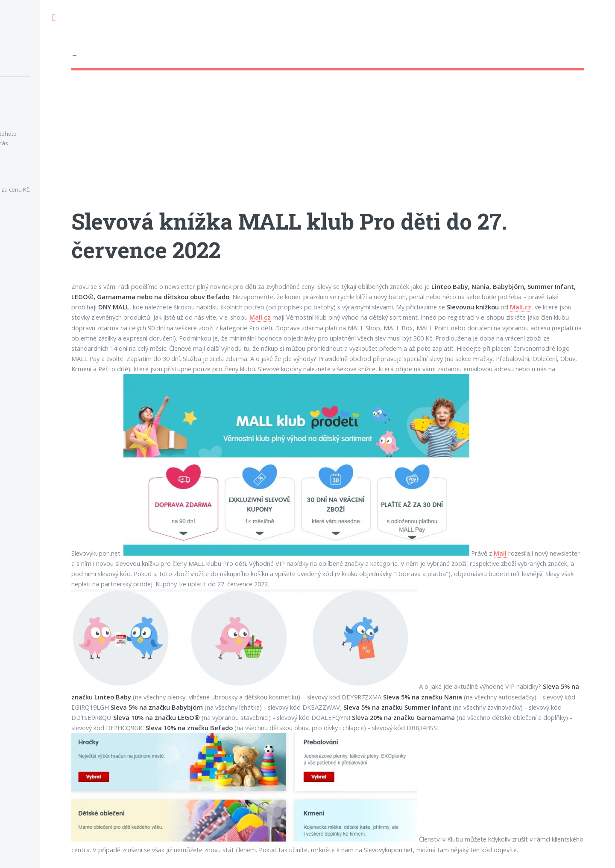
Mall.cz (521, 307)
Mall (500, 553)
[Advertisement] (328, 147)
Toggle (54, 18)
